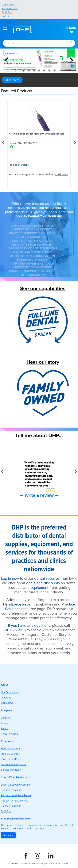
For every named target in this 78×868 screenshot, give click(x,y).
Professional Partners (13, 759)
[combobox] (34, 43)
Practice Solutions (11, 806)
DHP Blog (7, 12)
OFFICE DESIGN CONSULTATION (32, 256)
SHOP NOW (12, 80)
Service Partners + (11, 770)
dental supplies (47, 579)
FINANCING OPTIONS (32, 260)
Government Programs (14, 765)
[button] (71, 43)
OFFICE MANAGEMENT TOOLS (32, 226)
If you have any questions (29, 626)
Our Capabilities (10, 692)
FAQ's (4, 729)
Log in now (10, 579)
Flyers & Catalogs (11, 749)
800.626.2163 (10, 9)
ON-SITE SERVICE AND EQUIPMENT (32, 248)
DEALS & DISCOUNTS (32, 237)
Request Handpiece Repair (16, 795)
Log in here (62, 175)
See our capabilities (43, 289)
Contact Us (8, 5)
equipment (39, 588)
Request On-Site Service (15, 801)
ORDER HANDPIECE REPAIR (32, 252)
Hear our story (43, 362)
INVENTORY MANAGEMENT (32, 230)
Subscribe (8, 835)
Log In (5, 16)
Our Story (6, 698)
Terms (4, 723)
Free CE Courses (10, 754)
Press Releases (9, 734)
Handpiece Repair (18, 604)
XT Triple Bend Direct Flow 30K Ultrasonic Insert (36, 134)
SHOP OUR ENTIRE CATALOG (32, 241)
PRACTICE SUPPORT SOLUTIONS (32, 233)
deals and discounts (43, 583)
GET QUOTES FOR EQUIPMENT (32, 245)
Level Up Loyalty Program (15, 785)
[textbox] (32, 43)
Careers (5, 718)
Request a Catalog (11, 790)
